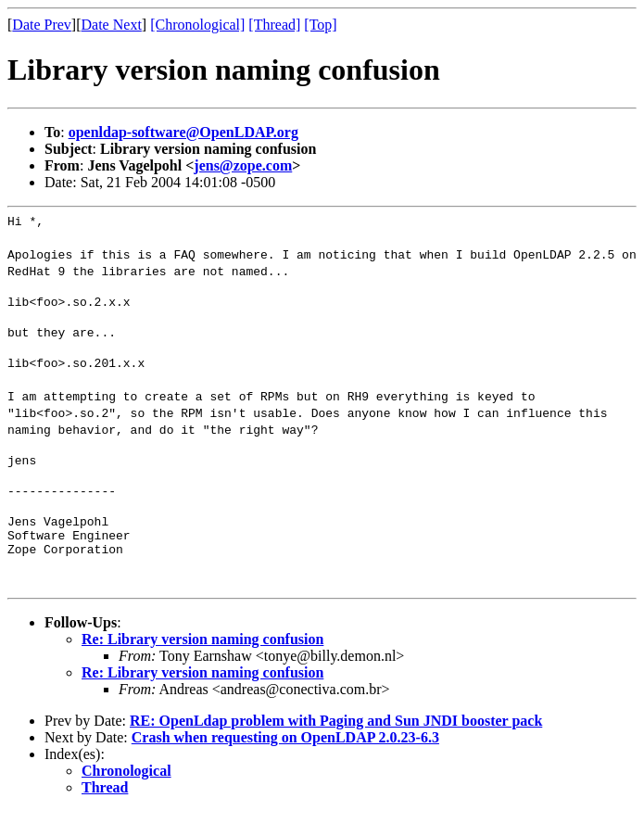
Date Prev (42, 25)
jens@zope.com (243, 165)
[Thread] (274, 25)
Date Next (112, 25)
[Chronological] (197, 25)
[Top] (320, 25)
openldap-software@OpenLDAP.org (183, 132)
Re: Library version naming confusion (202, 664)
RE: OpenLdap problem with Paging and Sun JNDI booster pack (336, 746)
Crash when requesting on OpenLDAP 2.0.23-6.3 (285, 762)
